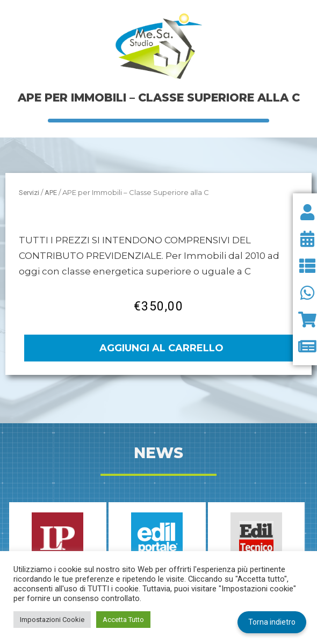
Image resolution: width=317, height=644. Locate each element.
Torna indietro (272, 622)
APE (51, 193)
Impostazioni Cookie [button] (52, 620)
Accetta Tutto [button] (123, 620)
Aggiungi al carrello (161, 348)
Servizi (29, 193)
